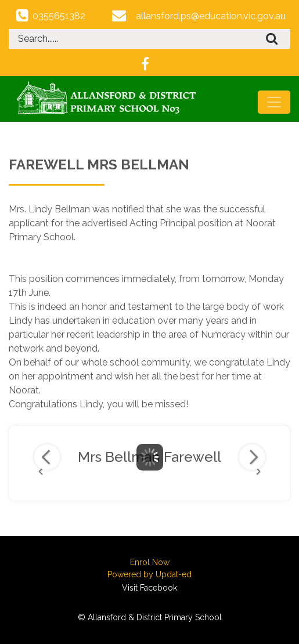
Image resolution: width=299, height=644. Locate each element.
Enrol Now (150, 562)
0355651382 (59, 16)
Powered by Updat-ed (149, 574)
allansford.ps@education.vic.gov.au (211, 16)
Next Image (252, 457)
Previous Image (47, 457)
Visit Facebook (149, 588)
